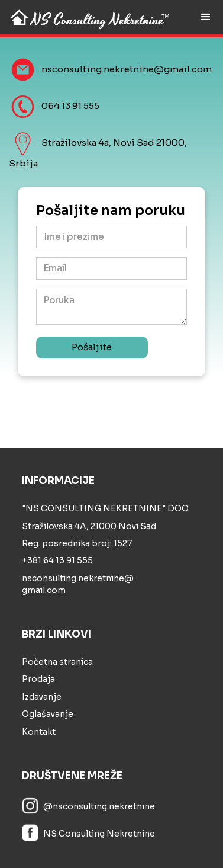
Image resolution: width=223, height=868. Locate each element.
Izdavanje (42, 697)
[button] (206, 17)
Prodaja (38, 679)
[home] (87, 16)
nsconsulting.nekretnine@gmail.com (127, 69)
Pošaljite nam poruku (111, 211)
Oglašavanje (48, 714)
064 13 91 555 (70, 106)
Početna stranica (57, 662)
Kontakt (39, 732)
